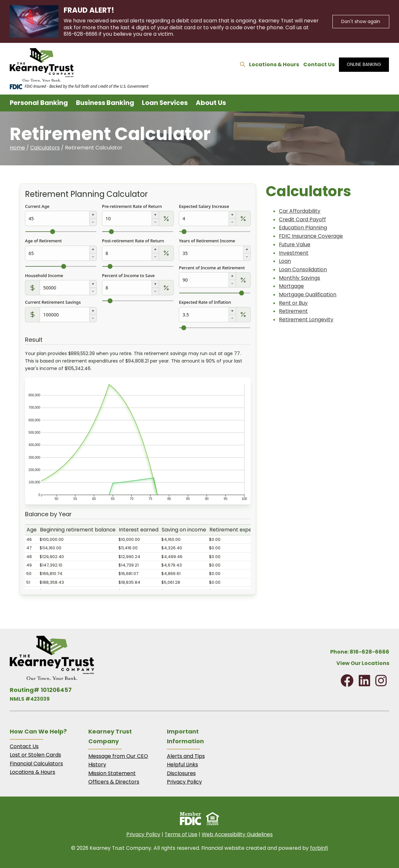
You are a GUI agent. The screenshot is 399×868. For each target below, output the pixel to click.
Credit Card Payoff (302, 219)
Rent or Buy (293, 303)
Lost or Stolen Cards (35, 755)
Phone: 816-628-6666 (360, 652)
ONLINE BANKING (364, 64)
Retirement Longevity (306, 319)
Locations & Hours (274, 64)
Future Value (295, 244)
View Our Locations (363, 663)
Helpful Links (182, 765)
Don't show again (361, 21)
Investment (294, 253)
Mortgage (291, 286)
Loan (285, 261)
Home (17, 148)
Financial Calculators (36, 764)
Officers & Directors (114, 782)
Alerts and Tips (186, 756)
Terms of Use (181, 834)
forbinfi (319, 848)
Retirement (293, 311)
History (97, 765)
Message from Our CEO (118, 756)
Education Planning (303, 228)
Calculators (45, 148)
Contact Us (319, 64)
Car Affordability (300, 211)
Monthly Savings (299, 278)
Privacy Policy (184, 782)
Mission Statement (112, 773)
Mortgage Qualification (308, 294)
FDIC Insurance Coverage (311, 236)
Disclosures (181, 773)
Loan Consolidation (303, 269)
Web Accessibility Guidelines (237, 834)
